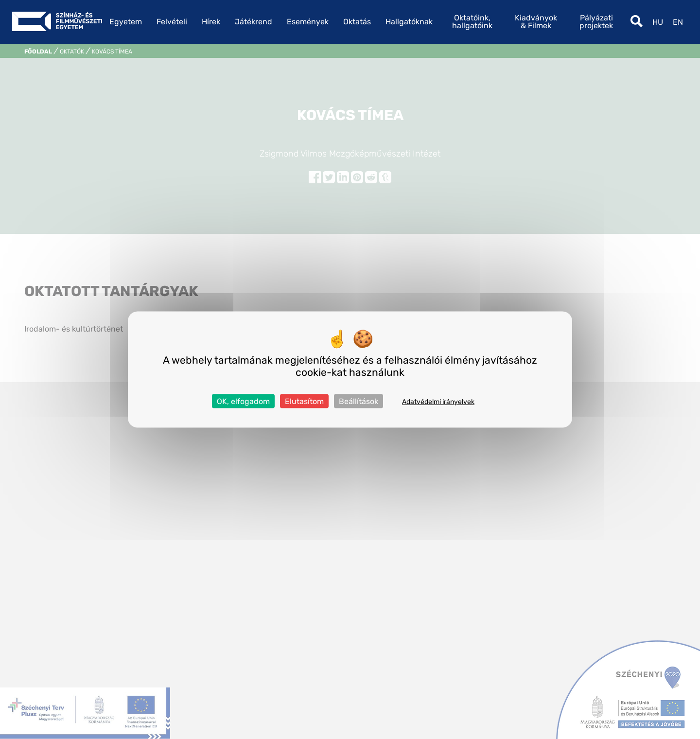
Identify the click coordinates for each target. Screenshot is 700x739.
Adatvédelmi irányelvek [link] (438, 402)
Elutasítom (304, 401)
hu (658, 22)
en (678, 22)
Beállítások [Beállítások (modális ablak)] (359, 401)
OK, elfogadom (243, 401)
